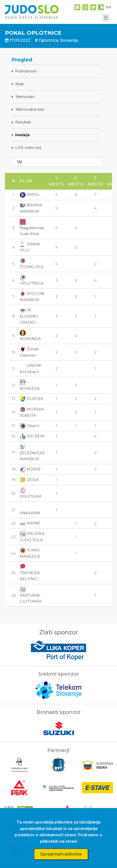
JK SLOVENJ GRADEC (29, 316)
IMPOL (30, 195)
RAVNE (30, 523)
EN (109, 7)
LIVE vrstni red (28, 148)
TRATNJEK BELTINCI (30, 573)
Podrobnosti (26, 71)
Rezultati (23, 122)
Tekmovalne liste (30, 109)
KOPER (30, 469)
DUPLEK (32, 399)
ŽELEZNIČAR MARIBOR (32, 453)
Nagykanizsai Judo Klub (32, 228)
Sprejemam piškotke (61, 854)
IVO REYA (32, 436)
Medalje (22, 135)
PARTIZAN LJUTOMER (31, 595)
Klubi (19, 84)
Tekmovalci (25, 97)
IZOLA (29, 480)
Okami (29, 426)
